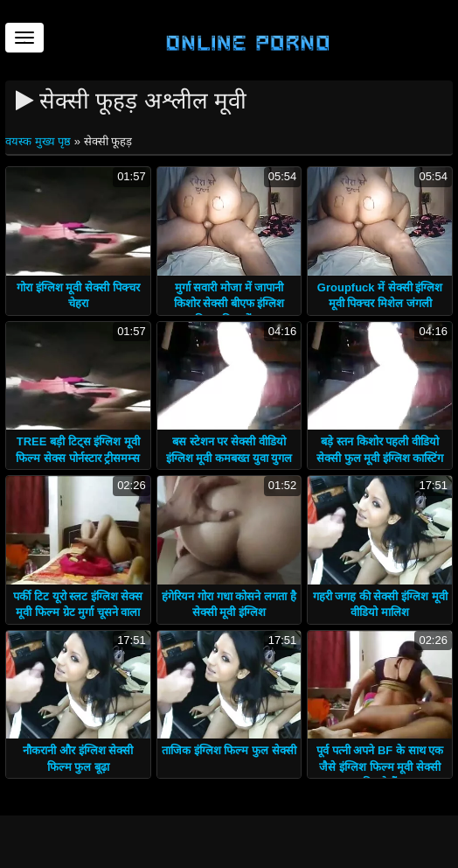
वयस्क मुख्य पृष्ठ (40, 141)
